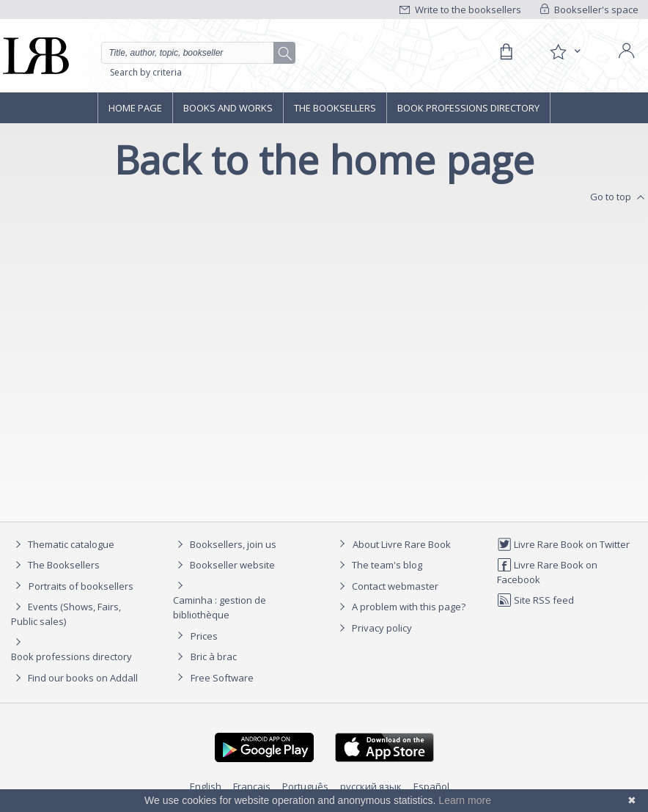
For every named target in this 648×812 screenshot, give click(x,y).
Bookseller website (224, 565)
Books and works (228, 108)
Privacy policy (373, 628)
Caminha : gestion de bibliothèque (220, 607)
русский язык (371, 786)
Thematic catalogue (63, 544)
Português (305, 786)
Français (252, 786)
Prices (204, 636)
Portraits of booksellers (81, 586)
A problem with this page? (400, 607)
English (206, 786)
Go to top (619, 197)
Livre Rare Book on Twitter (563, 544)
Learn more (465, 800)
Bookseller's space (589, 10)
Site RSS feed (535, 600)
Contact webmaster (387, 586)
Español (431, 786)
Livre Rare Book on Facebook (547, 572)
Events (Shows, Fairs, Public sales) (66, 614)
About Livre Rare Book (402, 544)
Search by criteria (146, 72)
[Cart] (506, 52)
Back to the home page (324, 160)
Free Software (222, 678)
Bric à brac (214, 656)
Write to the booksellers (460, 10)
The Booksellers (335, 108)
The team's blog (379, 565)
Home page (135, 108)
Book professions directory (468, 108)
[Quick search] (198, 53)
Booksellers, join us (225, 544)
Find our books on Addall (74, 678)
